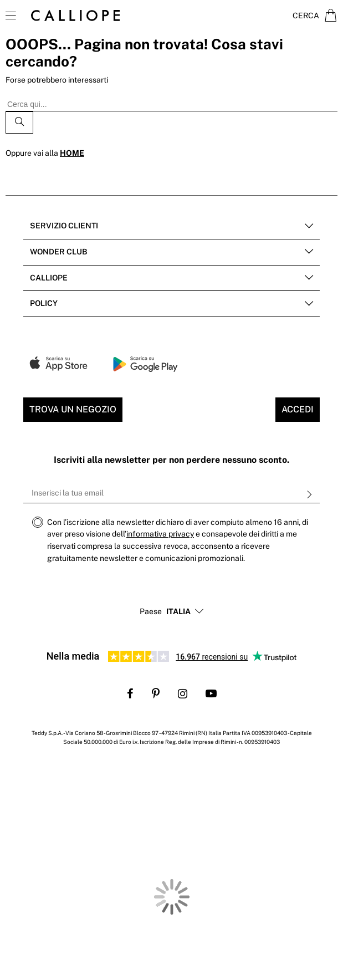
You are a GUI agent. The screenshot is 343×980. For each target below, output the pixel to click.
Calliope (49, 278)
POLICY (44, 303)
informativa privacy (160, 534)
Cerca (306, 16)
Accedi (298, 409)
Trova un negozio (73, 409)
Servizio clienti (64, 226)
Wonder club (58, 252)
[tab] (171, 226)
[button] (178, 612)
